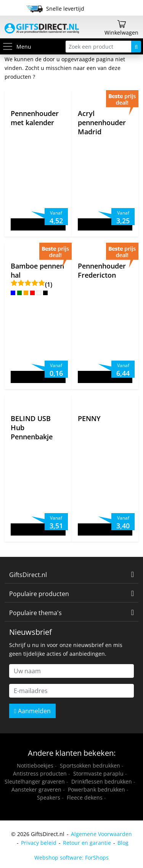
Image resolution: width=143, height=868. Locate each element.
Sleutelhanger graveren (35, 781)
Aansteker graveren (36, 789)
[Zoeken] (136, 47)
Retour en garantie (87, 843)
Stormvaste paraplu (98, 773)
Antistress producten (40, 773)
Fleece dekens (85, 797)
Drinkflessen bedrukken (102, 781)
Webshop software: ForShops (71, 858)
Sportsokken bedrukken (90, 765)
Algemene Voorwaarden (101, 834)
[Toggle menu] (9, 47)
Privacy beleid (39, 843)
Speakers (49, 797)
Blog (123, 843)
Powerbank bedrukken (96, 789)
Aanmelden (32, 711)
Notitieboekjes (35, 765)
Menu (17, 47)
